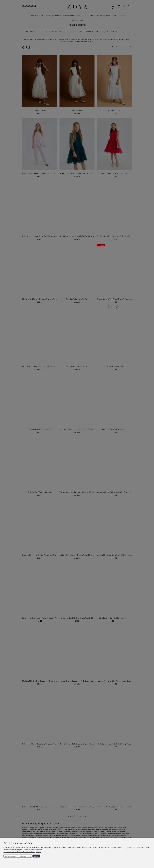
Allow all (36, 856)
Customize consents (25, 856)
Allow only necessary (11, 856)
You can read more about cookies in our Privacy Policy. (22, 852)
